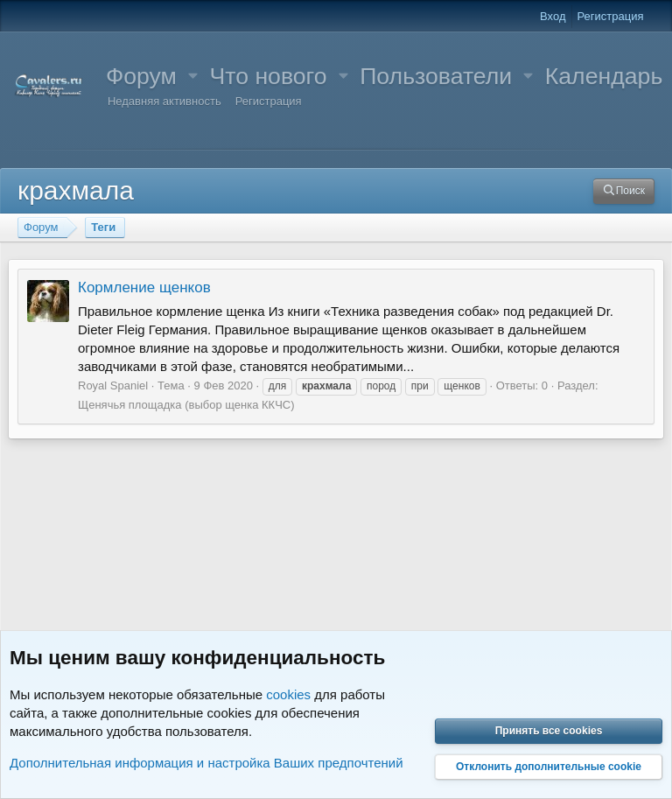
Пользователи (436, 76)
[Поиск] (624, 191)
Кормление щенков (144, 287)
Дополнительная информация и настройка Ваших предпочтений (206, 763)
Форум (141, 76)
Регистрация (269, 101)
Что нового (268, 76)
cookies (288, 694)
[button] (193, 77)
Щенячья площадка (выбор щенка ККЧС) (186, 405)
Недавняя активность (164, 101)
